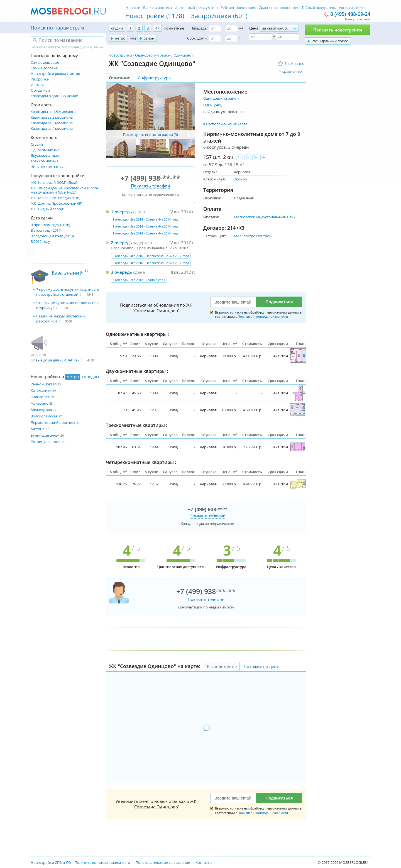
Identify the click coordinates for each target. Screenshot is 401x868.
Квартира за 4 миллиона (52, 129)
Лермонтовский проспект (53, 422)
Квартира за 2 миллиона (52, 117)
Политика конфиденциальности (102, 862)
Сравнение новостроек (279, 8)
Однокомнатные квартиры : (137, 334)
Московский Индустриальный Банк (265, 217)
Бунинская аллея (45, 435)
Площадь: (199, 28)
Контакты (204, 862)
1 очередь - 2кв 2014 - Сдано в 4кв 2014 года (145, 219)
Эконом (241, 179)
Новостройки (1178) (155, 16)
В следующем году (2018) (52, 236)
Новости (133, 8)
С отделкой (40, 90)
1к (239, 157)
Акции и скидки (352, 8)
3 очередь (121, 272)
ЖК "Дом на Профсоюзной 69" (57, 203)
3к (256, 157)
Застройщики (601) (219, 16)
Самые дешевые (45, 63)
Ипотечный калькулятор (196, 8)
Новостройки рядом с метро (55, 74)
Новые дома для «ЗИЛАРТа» (55, 360)
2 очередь (121, 243)
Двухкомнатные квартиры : (137, 371)
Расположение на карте (227, 124)
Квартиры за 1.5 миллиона (53, 112)
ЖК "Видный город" (47, 209)
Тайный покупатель (319, 8)
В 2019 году (40, 242)
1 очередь (121, 212)
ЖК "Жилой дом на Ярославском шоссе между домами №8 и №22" (64, 190)
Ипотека (38, 85)
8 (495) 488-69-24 (350, 14)
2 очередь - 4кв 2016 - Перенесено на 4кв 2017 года (151, 256)
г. (240, 38)
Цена (254, 28)
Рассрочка (40, 79)
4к (264, 157)
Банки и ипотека (157, 8)
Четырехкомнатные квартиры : (141, 462)
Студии (37, 144)
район (149, 38)
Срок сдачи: (197, 38)
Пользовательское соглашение (163, 862)
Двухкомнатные (45, 156)
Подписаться (279, 302)
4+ (157, 28)
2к (248, 157)
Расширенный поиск (330, 41)
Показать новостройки (338, 30)
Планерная (40, 397)
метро (120, 38)
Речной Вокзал (44, 384)
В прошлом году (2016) (50, 225)
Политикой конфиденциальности (263, 316)
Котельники (41, 390)
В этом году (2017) (46, 230)
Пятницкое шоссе (46, 442)
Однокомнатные (45, 150)
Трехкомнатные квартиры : (136, 425)
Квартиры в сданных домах (54, 96)
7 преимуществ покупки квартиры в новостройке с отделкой (68, 292)
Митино (38, 429)
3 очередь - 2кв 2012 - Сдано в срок (139, 280)
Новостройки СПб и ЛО (51, 862)
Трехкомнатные (45, 161)
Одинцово (182, 55)
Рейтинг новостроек (238, 8)
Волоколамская (44, 416)
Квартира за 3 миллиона (52, 123)
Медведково (41, 410)
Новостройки (120, 55)
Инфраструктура (154, 78)
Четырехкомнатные (48, 167)
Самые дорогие (44, 68)
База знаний (70, 272)
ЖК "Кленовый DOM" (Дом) (54, 183)
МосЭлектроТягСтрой (253, 236)
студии (117, 28)
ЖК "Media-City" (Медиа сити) (56, 198)
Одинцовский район (153, 55)
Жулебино (40, 403)
